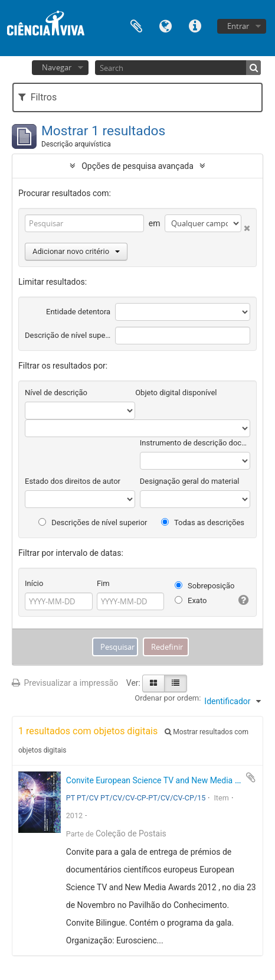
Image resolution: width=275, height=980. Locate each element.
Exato (191, 600)
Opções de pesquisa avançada (137, 166)
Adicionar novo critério (76, 251)
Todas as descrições (203, 522)
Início (34, 583)
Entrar (238, 26)
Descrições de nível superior (93, 522)
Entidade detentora (78, 312)
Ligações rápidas (195, 25)
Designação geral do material (190, 481)
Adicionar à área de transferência (251, 777)
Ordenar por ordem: (168, 698)
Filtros (37, 97)
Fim (103, 583)
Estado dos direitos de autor (73, 481)
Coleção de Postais (131, 834)
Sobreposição (205, 586)
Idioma (166, 25)
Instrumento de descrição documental (195, 443)
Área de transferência (136, 25)
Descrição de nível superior (68, 335)
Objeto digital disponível (176, 393)
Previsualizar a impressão (65, 683)
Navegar (57, 67)
